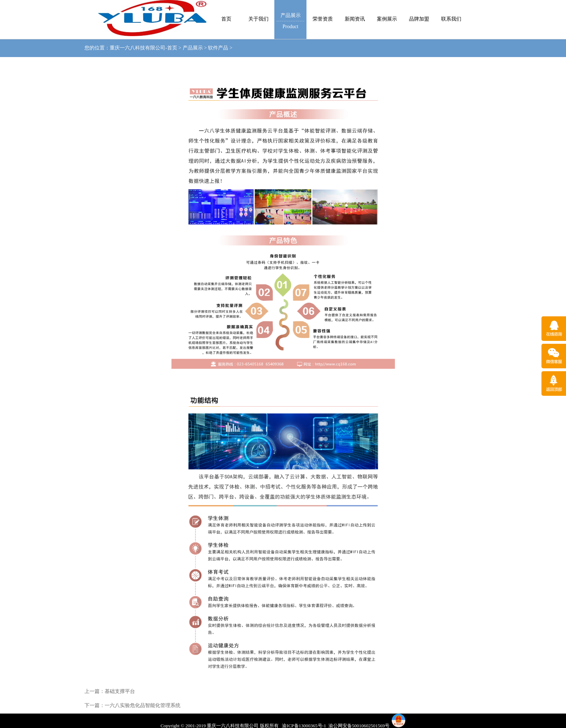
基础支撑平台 (120, 691)
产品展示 (193, 48)
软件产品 (218, 48)
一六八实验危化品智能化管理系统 (143, 705)
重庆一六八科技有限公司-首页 (143, 48)
